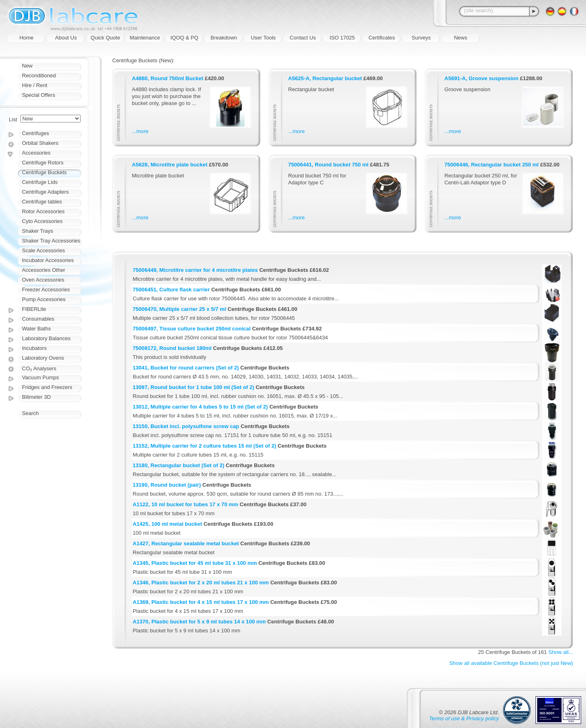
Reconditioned (39, 75)
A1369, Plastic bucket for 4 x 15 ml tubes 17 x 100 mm (201, 602)
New (27, 66)
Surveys (421, 38)
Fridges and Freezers (47, 387)
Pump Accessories (44, 299)
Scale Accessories (44, 250)
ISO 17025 (342, 38)
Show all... (561, 652)
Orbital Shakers (40, 143)
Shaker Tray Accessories (51, 241)
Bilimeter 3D (36, 397)
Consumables (38, 319)
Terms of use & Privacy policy (464, 718)
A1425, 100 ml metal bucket (167, 524)
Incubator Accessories (48, 260)
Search (30, 413)
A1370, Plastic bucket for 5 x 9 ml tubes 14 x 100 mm (199, 622)
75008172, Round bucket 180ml (172, 348)
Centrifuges (35, 133)
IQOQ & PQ (185, 38)
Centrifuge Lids (40, 182)
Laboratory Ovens (43, 358)
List (13, 119)
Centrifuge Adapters (45, 192)
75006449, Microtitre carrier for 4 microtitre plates (195, 270)
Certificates (382, 38)
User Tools (263, 38)
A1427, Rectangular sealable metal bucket (186, 543)
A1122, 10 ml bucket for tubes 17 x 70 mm (185, 504)
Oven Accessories (43, 280)
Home (27, 38)
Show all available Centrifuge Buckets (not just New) (511, 663)
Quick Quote (105, 38)
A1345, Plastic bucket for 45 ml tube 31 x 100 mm (195, 563)
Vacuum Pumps (40, 377)
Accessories (36, 153)
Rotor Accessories (43, 211)
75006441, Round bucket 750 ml (328, 165)
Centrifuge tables (42, 202)
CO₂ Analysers (39, 368)
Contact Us (303, 38)
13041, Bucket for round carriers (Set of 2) (186, 368)
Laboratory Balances (46, 338)
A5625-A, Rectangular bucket (325, 78)
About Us (66, 38)
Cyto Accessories (42, 221)
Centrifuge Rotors (43, 163)
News (461, 38)
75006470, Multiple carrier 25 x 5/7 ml (179, 309)
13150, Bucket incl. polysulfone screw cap (186, 426)
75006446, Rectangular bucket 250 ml (492, 165)
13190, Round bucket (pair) (167, 485)
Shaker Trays (38, 231)
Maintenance (145, 38)
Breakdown (224, 38)
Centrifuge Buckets (44, 172)
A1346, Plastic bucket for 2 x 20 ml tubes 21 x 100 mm (201, 583)
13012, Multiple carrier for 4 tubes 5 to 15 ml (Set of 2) (200, 407)
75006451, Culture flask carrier (171, 290)
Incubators (34, 348)
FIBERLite (34, 309)
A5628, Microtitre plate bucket (170, 165)
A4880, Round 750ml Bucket (168, 78)
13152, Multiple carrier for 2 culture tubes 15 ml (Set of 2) (204, 446)
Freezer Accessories (46, 290)
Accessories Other (44, 270)
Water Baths (36, 329)
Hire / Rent (35, 85)
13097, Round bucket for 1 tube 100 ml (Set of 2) (194, 387)
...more (140, 131)
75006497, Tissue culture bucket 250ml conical (192, 329)
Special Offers (38, 95)
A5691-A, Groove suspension (481, 78)
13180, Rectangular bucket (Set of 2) (178, 465)
